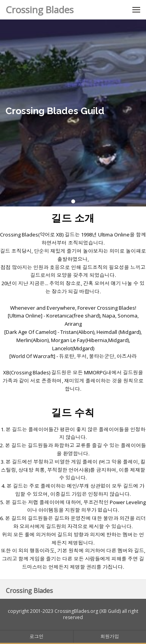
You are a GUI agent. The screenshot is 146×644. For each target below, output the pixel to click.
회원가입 (110, 636)
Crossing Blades (40, 10)
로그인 (37, 636)
